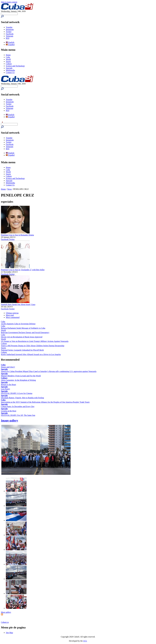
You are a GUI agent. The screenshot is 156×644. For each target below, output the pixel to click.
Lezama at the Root (9, 411)
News (10, 189)
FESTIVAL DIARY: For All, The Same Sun (18, 415)
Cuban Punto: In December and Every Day (18, 406)
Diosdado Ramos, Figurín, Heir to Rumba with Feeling (22, 398)
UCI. (85, 641)
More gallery (6, 612)
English (10, 42)
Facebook (10, 34)
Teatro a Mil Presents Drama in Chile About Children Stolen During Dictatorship (33, 346)
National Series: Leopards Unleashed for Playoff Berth (22, 350)
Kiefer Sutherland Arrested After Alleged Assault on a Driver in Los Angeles (31, 354)
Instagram (10, 29)
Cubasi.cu (5, 622)
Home (8, 55)
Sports (8, 61)
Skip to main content (9, 2)
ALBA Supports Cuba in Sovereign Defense (18, 324)
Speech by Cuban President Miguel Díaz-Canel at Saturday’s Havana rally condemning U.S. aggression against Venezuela (49, 371)
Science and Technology (15, 66)
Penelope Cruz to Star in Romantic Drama (17, 235)
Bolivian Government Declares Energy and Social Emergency (25, 332)
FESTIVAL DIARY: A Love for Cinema (17, 393)
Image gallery (10, 420)
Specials (9, 68)
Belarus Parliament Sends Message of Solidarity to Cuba (23, 328)
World (8, 59)
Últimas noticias (12, 313)
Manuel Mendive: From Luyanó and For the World (21, 376)
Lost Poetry (5, 389)
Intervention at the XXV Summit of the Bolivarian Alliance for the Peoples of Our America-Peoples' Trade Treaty (45, 402)
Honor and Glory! (8, 367)
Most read (10, 315)
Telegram (10, 36)
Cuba (8, 57)
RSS (8, 38)
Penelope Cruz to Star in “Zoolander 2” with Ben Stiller (23, 270)
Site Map (9, 633)
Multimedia (10, 70)
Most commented (13, 317)
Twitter (9, 32)
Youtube (9, 27)
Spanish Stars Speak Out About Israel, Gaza (18, 304)
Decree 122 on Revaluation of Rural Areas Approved (22, 337)
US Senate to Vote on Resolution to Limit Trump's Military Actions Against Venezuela (35, 341)
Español (10, 45)
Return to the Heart (8, 385)
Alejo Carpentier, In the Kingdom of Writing (18, 380)
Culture (9, 64)
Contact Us (10, 72)
